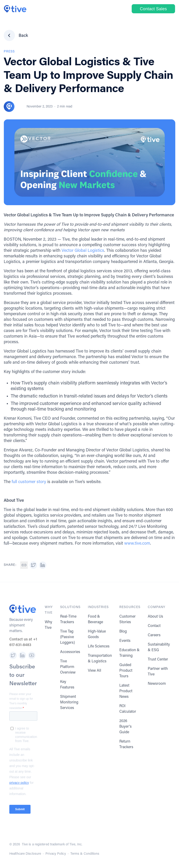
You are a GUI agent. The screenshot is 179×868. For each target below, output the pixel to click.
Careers (154, 635)
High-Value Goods (97, 634)
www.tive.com (137, 544)
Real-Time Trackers (68, 619)
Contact (154, 626)
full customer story (29, 482)
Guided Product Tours (126, 671)
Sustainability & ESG (159, 647)
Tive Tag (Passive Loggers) (67, 637)
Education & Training (129, 653)
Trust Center (158, 660)
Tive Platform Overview (68, 667)
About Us (155, 617)
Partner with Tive (158, 672)
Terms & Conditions (85, 854)
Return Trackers (126, 744)
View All (95, 671)
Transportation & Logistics (100, 659)
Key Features (67, 685)
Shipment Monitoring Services (69, 702)
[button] (24, 565)
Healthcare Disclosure (25, 854)
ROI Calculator (128, 709)
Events (125, 641)
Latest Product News (126, 691)
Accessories (70, 652)
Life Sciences (99, 647)
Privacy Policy (56, 854)
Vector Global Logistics (83, 251)
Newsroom (157, 684)
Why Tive (48, 625)
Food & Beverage (95, 619)
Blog (123, 632)
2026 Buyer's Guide (126, 727)
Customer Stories (127, 619)
